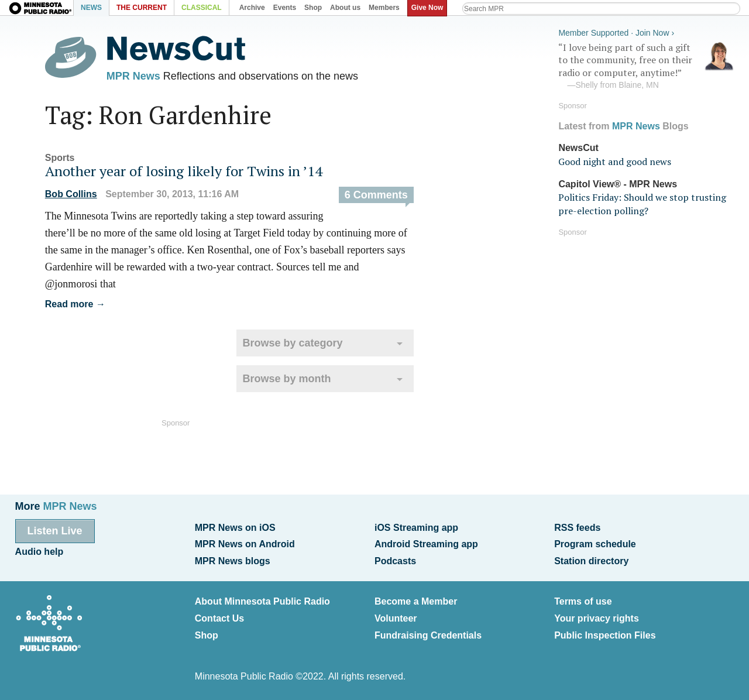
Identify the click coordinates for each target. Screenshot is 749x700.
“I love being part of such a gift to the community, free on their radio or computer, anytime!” (646, 66)
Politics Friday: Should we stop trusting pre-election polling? (642, 204)
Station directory (591, 561)
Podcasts (395, 561)
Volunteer (396, 618)
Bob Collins (71, 194)
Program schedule (595, 544)
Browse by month (286, 379)
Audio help (39, 552)
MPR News (133, 76)
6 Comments (376, 195)
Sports (60, 158)
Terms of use (583, 601)
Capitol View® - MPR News (618, 184)
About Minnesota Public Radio (262, 601)
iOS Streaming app (416, 528)
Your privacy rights (597, 618)
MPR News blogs (233, 561)
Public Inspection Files (605, 635)
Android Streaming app (426, 544)
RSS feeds (577, 528)
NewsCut (578, 148)
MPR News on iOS (235, 528)
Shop (207, 635)
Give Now (427, 8)
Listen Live (55, 531)
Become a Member (416, 601)
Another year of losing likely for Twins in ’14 (184, 171)
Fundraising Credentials (428, 635)
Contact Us (219, 618)
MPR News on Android (245, 544)
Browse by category (292, 343)
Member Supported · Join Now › (616, 33)
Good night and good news (615, 162)
